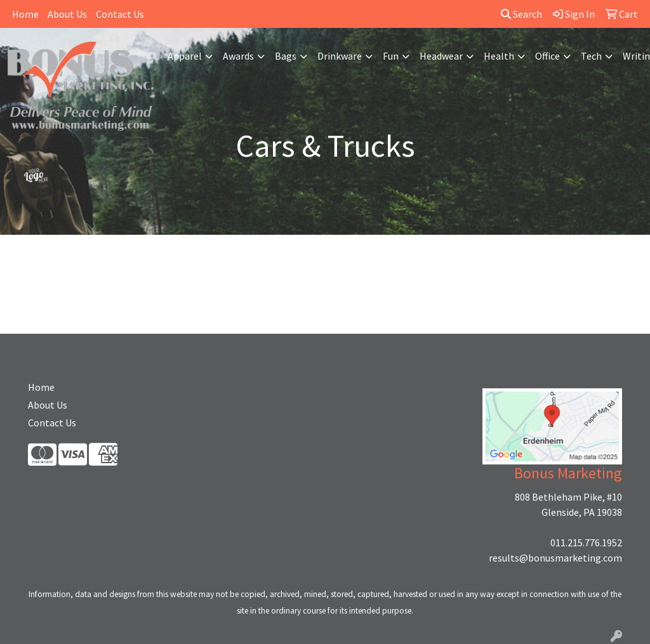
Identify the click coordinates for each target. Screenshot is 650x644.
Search (521, 14)
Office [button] (547, 56)
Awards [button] (238, 56)
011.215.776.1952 (586, 542)
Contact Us (120, 14)
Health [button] (499, 56)
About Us (67, 14)
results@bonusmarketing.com (555, 558)
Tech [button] (591, 56)
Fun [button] (391, 56)
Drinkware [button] (340, 56)
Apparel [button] (185, 56)
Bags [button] (286, 56)
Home (25, 14)
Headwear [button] (441, 56)
